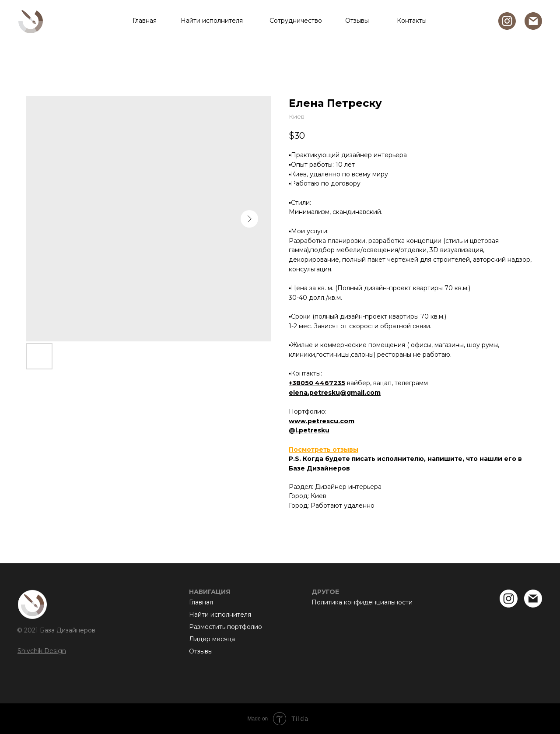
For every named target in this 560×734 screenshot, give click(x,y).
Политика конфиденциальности (362, 602)
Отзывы (357, 21)
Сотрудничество (296, 21)
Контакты (412, 21)
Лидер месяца (212, 639)
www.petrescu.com (322, 421)
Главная (145, 21)
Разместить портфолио (226, 627)
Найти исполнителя (212, 21)
